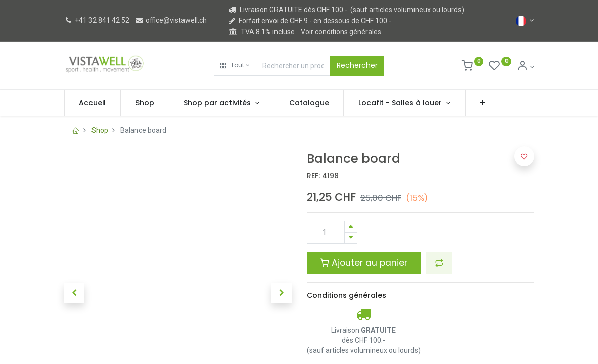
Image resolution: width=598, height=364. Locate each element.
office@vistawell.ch (171, 20)
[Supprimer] (351, 238)
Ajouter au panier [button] (364, 263)
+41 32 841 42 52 (97, 20)
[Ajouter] (351, 227)
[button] (235, 66)
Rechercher (357, 65)
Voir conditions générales (341, 32)
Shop (100, 130)
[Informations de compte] (525, 67)
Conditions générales (347, 295)
